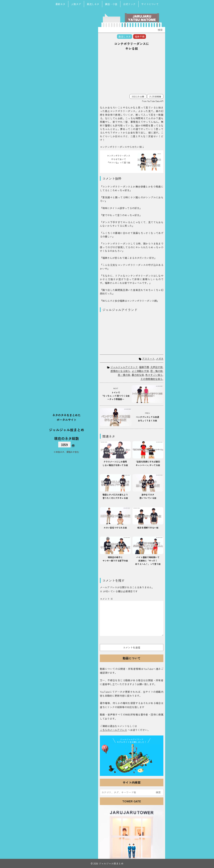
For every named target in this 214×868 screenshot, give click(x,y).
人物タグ (76, 4)
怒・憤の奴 (124, 375)
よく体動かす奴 (140, 371)
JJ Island (132, 759)
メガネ (160, 359)
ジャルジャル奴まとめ (67, 430)
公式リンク (129, 4)
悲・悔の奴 (156, 371)
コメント (106, 599)
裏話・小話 (111, 4)
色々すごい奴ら (154, 375)
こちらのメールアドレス (113, 730)
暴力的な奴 (138, 375)
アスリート (148, 359)
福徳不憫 (144, 367)
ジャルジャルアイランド (124, 367)
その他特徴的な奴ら (152, 379)
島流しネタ (93, 4)
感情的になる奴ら (120, 371)
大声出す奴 (156, 367)
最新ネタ (60, 4)
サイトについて (150, 4)
